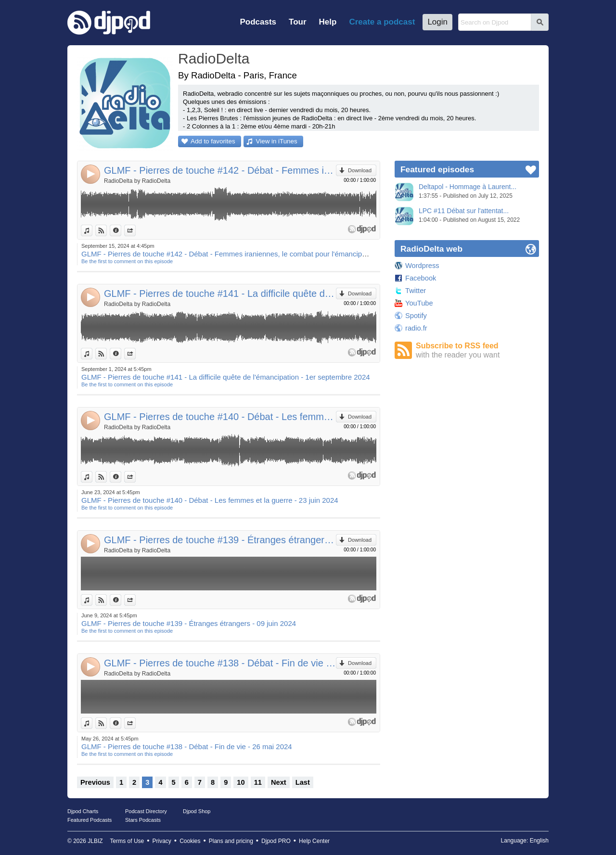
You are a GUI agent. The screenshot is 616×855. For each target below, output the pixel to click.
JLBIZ (95, 841)
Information (121, 230)
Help (328, 22)
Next (279, 782)
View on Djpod (107, 230)
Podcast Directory (146, 811)
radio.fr (416, 328)
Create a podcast (382, 22)
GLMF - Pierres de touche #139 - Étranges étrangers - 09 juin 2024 (220, 540)
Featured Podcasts (90, 820)
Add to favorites (213, 141)
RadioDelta (214, 58)
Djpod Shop (197, 811)
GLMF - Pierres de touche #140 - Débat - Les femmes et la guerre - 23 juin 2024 (220, 417)
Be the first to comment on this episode (127, 261)
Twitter (416, 291)
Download (360, 170)
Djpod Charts (83, 811)
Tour (298, 22)
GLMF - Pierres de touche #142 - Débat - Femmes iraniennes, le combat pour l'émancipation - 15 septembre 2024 (220, 170)
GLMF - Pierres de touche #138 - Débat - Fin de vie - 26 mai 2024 (220, 663)
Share (135, 230)
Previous (95, 782)
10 (241, 782)
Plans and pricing (231, 841)
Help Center (314, 841)
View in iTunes (277, 141)
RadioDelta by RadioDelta (137, 181)
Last (303, 782)
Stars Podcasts (143, 820)
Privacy (162, 841)
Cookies (190, 841)
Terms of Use (127, 841)
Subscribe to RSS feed (477, 351)
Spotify (416, 316)
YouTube (419, 303)
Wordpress (422, 266)
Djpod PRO (276, 841)
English (539, 841)
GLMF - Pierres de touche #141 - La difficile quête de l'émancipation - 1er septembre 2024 (220, 294)
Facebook (421, 278)
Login (437, 22)
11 (258, 782)
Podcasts (258, 22)
